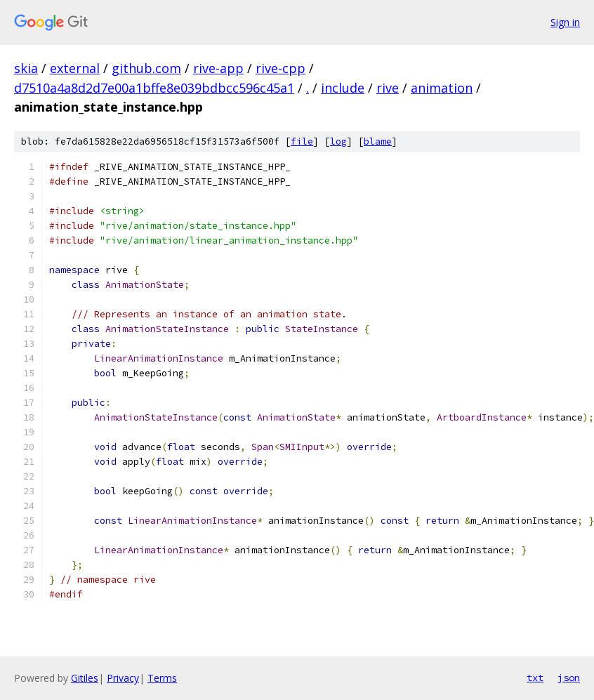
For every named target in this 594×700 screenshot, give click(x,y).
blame (378, 141)
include (343, 88)
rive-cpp (280, 68)
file (302, 141)
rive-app (218, 68)
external (75, 68)
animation (442, 88)
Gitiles (85, 678)
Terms (162, 678)
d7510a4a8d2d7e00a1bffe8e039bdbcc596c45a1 (154, 88)
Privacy (123, 678)
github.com (146, 68)
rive (388, 88)
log (338, 141)
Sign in (565, 22)
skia (26, 68)
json (569, 678)
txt (535, 678)
